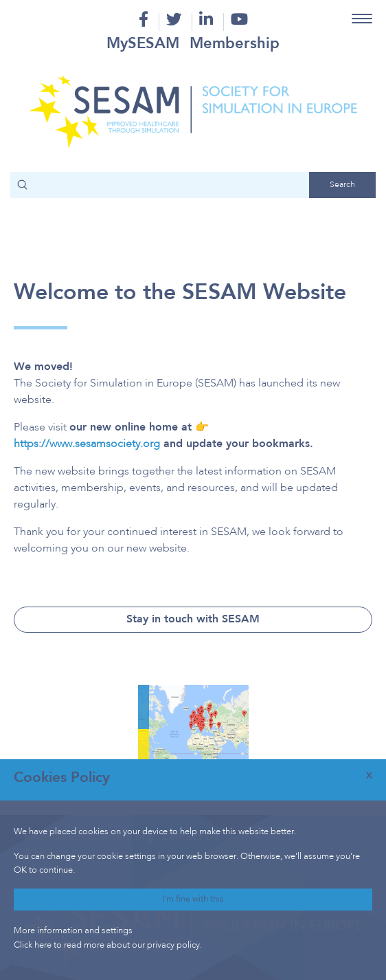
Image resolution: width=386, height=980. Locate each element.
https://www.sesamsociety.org (87, 444)
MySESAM (143, 44)
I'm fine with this (193, 899)
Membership (235, 44)
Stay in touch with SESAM (193, 620)
